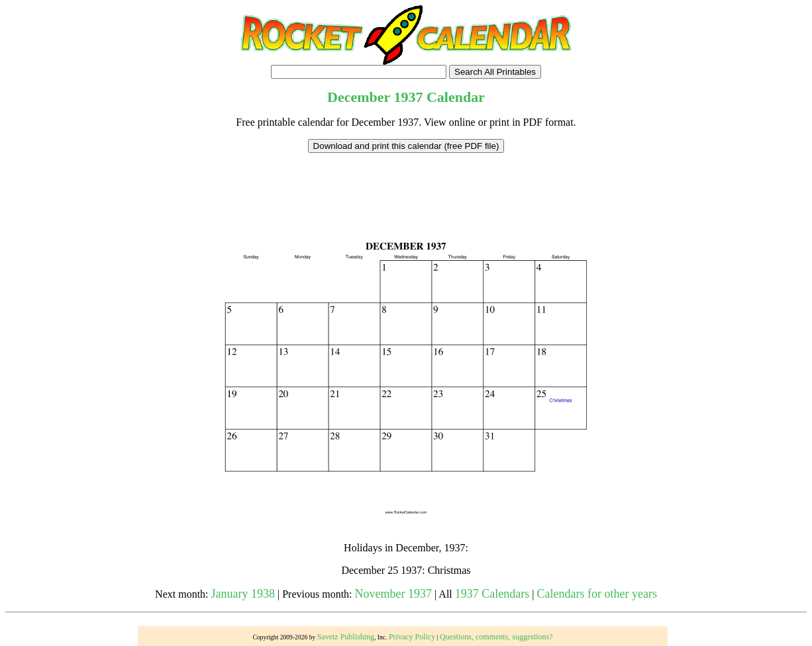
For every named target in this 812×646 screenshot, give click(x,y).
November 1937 (393, 594)
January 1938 (243, 594)
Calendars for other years (596, 594)
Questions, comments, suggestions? (496, 637)
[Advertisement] (406, 183)
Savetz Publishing (346, 637)
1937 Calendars (492, 594)
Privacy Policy (412, 637)
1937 (408, 97)
